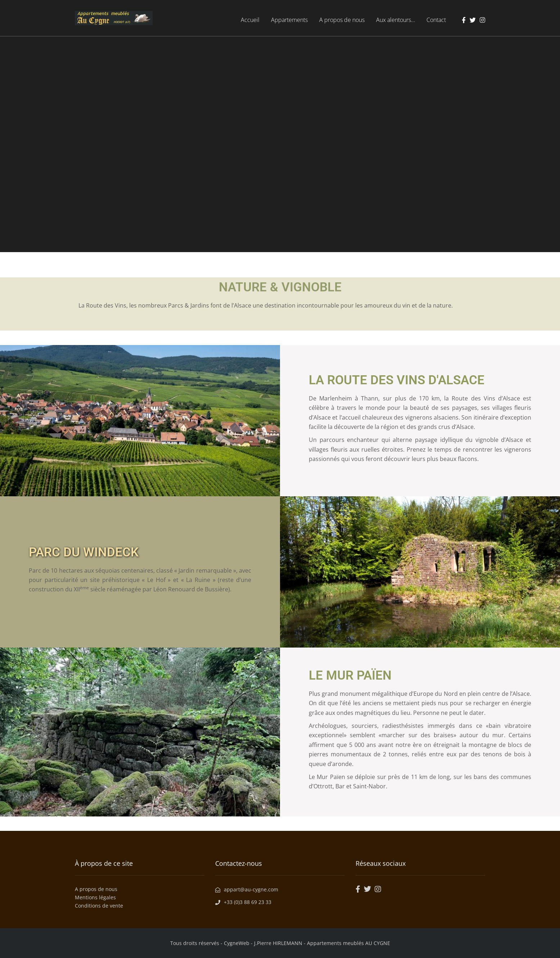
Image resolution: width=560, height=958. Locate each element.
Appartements (289, 20)
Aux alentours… (396, 20)
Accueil (250, 20)
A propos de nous (342, 20)
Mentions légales (95, 897)
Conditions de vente (99, 906)
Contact (436, 20)
